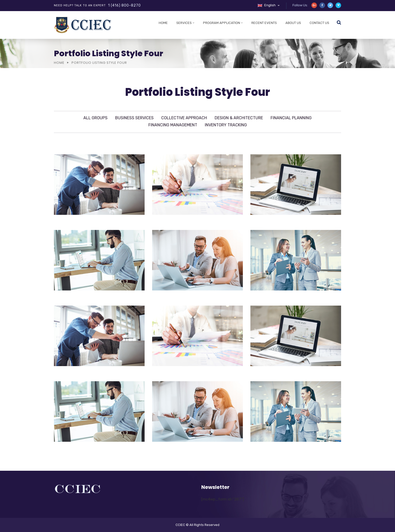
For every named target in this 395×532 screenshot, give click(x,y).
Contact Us (319, 23)
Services (184, 23)
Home (163, 23)
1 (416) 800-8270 (124, 5)
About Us (293, 23)
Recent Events (264, 23)
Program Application (222, 23)
